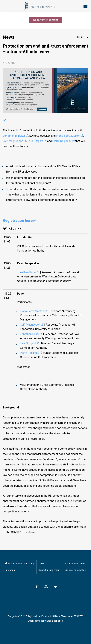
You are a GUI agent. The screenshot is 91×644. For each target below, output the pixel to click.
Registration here (18, 220)
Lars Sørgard (35, 141)
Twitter (55, 587)
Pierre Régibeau (62, 141)
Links (41, 563)
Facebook (37, 587)
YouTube (46, 587)
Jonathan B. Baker (14, 136)
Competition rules (75, 563)
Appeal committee (76, 570)
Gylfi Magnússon (13, 141)
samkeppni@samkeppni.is (49, 621)
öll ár (80, 37)
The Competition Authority (19, 563)
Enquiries (10, 570)
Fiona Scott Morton (68, 136)
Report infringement (46, 20)
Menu (85, 7)
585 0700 (78, 616)
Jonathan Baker (27, 272)
